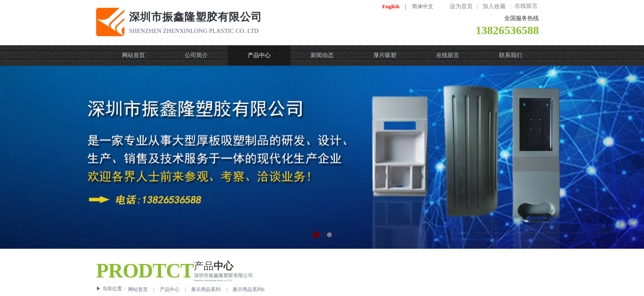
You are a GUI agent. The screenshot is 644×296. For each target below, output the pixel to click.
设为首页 (461, 6)
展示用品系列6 (248, 289)
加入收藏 (494, 6)
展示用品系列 (206, 289)
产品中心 (170, 289)
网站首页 (138, 289)
